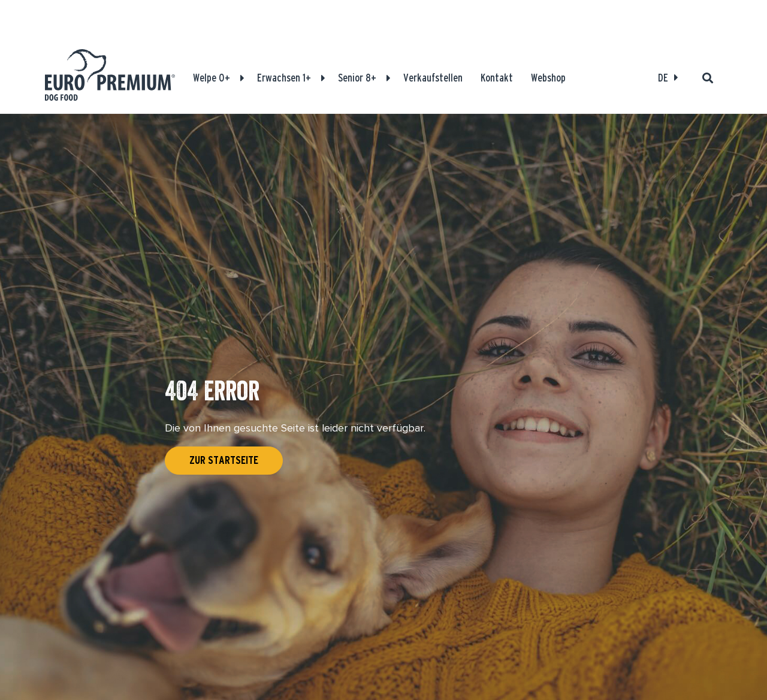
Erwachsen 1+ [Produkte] (284, 78)
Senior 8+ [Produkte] (357, 78)
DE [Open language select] (663, 78)
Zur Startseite (224, 460)
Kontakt (497, 78)
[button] (242, 78)
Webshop (548, 78)
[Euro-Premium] (110, 78)
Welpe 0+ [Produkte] (212, 78)
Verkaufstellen (433, 78)
